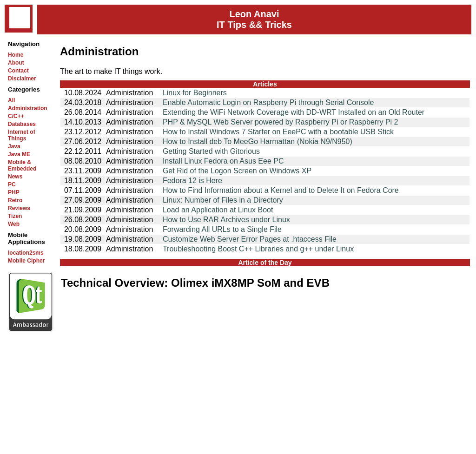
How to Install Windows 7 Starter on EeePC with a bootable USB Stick (278, 132)
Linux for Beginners (195, 93)
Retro (15, 200)
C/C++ (16, 116)
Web (14, 224)
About (16, 63)
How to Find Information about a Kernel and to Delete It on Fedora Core (281, 190)
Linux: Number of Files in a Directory (223, 200)
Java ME (19, 154)
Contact (18, 71)
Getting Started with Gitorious (211, 151)
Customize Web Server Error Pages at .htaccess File (250, 239)
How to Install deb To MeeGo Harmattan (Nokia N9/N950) (258, 141)
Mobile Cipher (26, 261)
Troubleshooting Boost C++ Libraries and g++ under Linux (258, 249)
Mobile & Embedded (22, 165)
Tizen (15, 216)
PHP (14, 192)
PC (12, 184)
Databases (22, 124)
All (11, 100)
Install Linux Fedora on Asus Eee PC (223, 161)
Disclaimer (22, 79)
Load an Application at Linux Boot (218, 210)
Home (16, 55)
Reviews (19, 208)
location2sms (26, 253)
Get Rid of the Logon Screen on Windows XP (237, 171)
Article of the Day (265, 263)
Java (14, 146)
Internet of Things (22, 135)
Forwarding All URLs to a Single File (222, 229)
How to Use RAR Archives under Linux (226, 220)
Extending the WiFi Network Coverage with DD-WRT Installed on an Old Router (294, 112)
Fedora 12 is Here (192, 181)
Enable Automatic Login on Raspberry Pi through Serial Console (268, 102)
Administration (28, 108)
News (15, 177)
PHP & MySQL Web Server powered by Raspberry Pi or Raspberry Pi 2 (281, 122)
